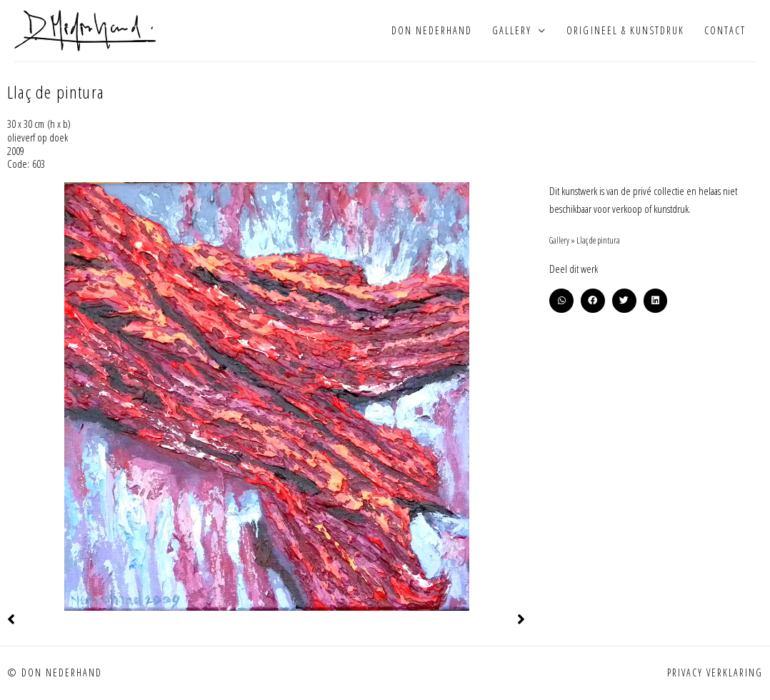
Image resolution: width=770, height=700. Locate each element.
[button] (561, 304)
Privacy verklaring (715, 675)
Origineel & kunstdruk (625, 32)
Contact (725, 32)
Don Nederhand (432, 32)
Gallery (512, 32)
